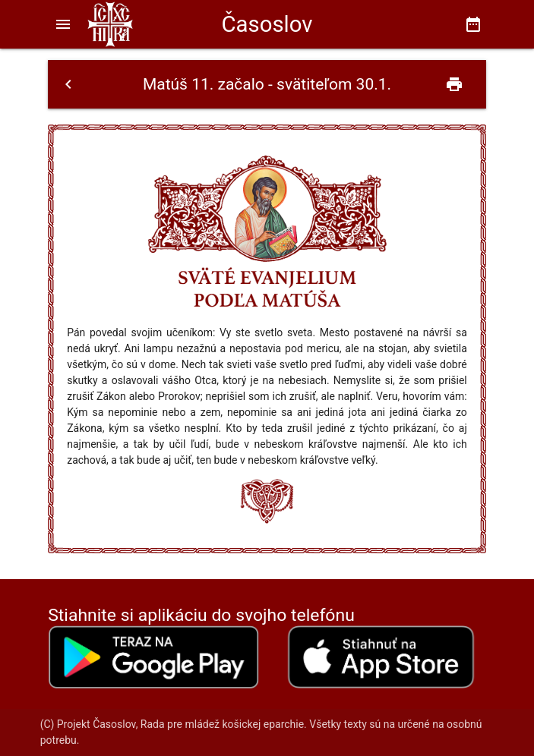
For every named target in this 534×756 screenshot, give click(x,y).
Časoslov (267, 24)
